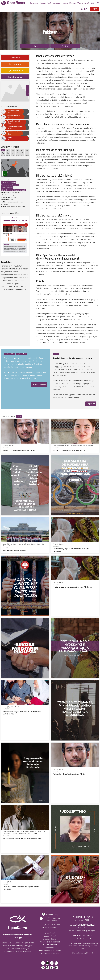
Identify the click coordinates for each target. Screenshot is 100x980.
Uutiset (55, 446)
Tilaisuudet (73, 3)
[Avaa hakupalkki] (87, 9)
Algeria (17, 832)
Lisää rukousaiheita (39, 384)
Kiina (44, 832)
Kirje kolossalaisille (22, 354)
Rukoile (49, 3)
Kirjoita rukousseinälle (15, 71)
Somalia (5, 546)
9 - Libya (65, 46)
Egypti (22, 832)
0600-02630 (82, 928)
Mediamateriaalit (50, 945)
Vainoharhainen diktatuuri (10, 181)
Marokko (73, 446)
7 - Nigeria (35, 46)
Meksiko (79, 446)
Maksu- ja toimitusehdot (50, 942)
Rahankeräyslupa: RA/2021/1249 (82, 953)
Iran (14, 544)
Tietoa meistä (34, 3)
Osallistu (65, 3)
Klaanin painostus (7, 184)
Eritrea (10, 544)
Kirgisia (67, 446)
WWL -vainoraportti (83, 3)
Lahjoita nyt (91, 404)
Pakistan (7, 354)
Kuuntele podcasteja (15, 77)
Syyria (15, 546)
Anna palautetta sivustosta (50, 951)
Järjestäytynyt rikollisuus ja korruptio (13, 186)
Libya (23, 544)
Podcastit (6, 446)
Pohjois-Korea (41, 544)
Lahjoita (94, 9)
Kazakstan (61, 446)
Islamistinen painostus (9, 179)
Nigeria (85, 446)
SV (98, 3)
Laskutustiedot (50, 936)
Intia (32, 832)
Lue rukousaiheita (15, 64)
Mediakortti (50, 948)
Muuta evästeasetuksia (50, 954)
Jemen (19, 544)
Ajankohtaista (57, 3)
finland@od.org (52, 914)
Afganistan (11, 707)
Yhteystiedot (50, 933)
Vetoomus (43, 3)
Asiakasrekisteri (50, 939)
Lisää (94, 3)
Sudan (11, 546)
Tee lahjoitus (15, 58)
